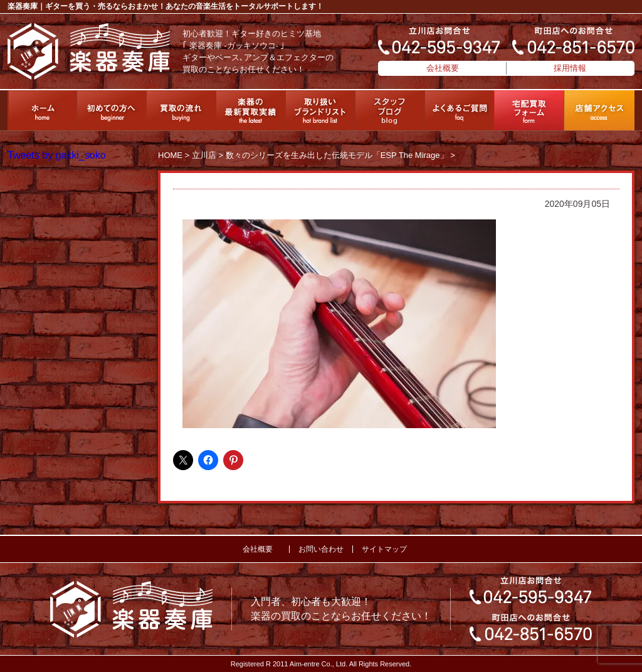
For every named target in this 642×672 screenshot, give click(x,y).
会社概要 (443, 68)
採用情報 (570, 68)
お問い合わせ (321, 549)
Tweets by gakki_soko (57, 155)
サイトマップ (384, 549)
